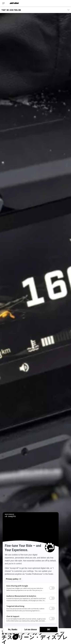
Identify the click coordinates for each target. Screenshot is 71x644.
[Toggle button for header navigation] (4, 3)
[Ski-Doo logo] (14, 3)
